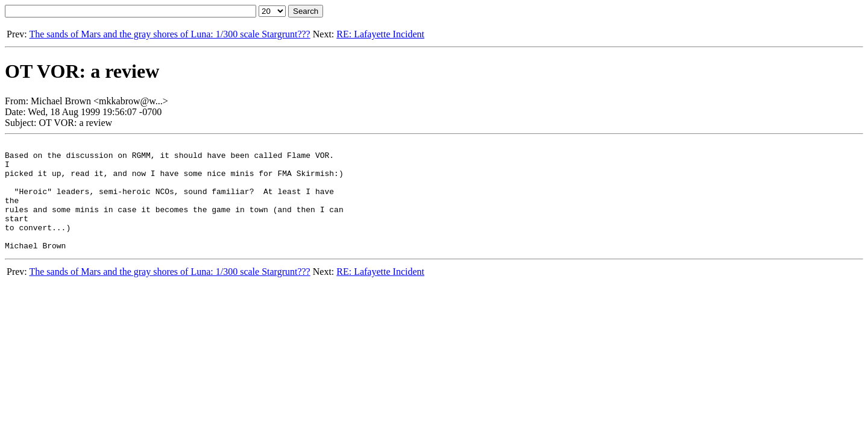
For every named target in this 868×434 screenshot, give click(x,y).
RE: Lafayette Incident (380, 34)
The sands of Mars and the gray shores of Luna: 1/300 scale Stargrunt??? (169, 34)
